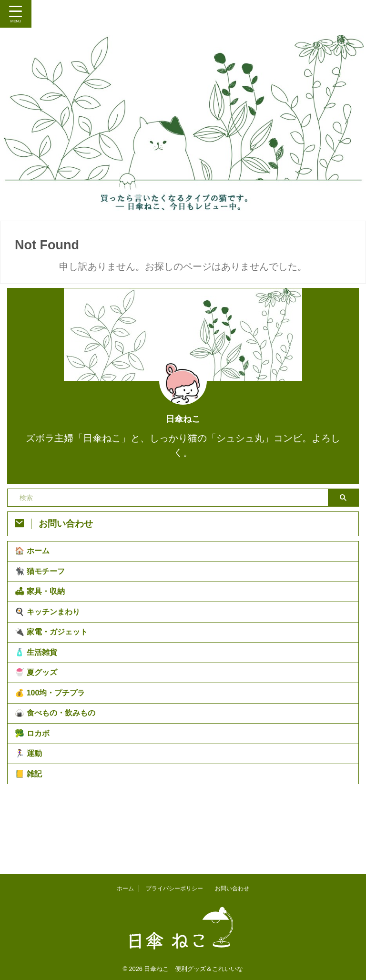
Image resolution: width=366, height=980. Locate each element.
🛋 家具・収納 (42, 603)
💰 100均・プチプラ (52, 727)
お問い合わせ (232, 886)
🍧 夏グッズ (38, 702)
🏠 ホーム (34, 553)
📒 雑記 (30, 826)
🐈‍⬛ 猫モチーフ (42, 578)
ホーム (125, 886)
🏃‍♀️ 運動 (30, 801)
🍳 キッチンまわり (50, 628)
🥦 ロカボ (34, 776)
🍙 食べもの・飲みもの (57, 751)
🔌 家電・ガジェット (53, 652)
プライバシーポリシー (174, 886)
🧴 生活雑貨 (38, 677)
